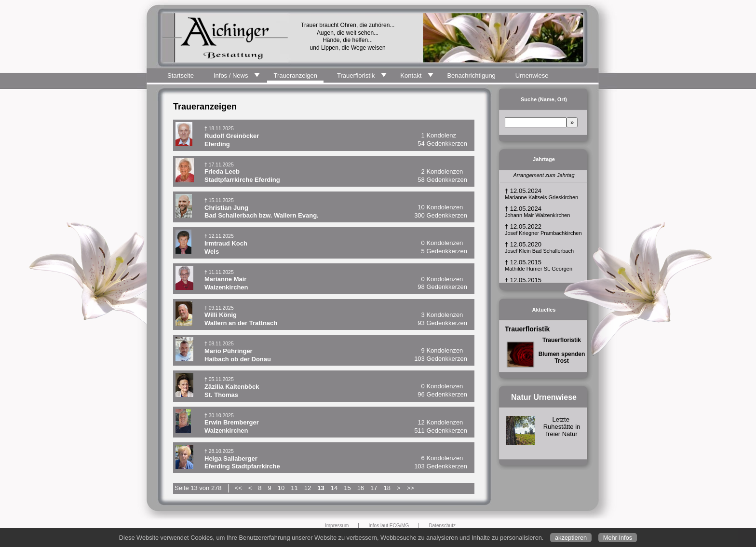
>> (411, 488)
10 (281, 488)
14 (334, 488)
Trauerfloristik (356, 75)
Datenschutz (442, 526)
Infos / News (231, 75)
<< (238, 488)
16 (361, 488)
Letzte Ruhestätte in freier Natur (562, 427)
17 (374, 488)
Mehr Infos (618, 538)
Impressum (337, 526)
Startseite (181, 75)
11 (294, 488)
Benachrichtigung (471, 75)
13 (321, 488)
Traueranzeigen (295, 75)
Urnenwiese (532, 75)
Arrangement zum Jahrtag (544, 175)
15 (347, 488)
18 (387, 488)
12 (308, 488)
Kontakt (411, 75)
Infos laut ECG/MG (389, 526)
